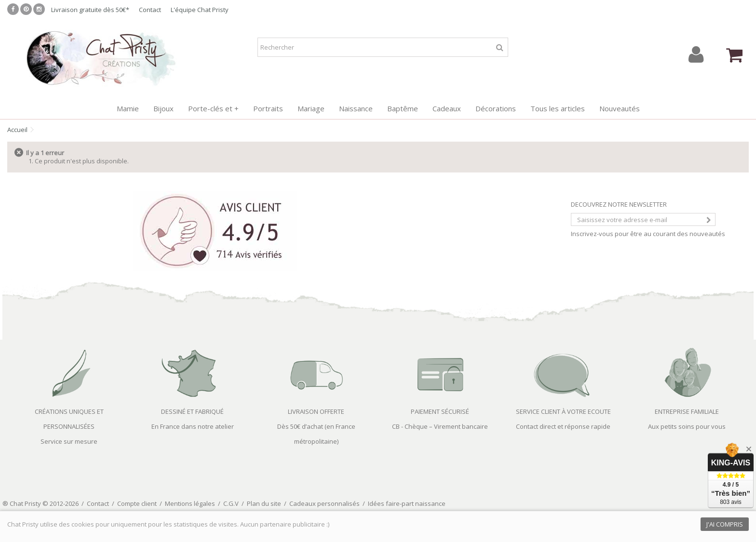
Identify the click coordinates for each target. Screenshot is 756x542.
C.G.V (231, 503)
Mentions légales (190, 503)
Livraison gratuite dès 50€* (90, 10)
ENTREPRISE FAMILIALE (687, 411)
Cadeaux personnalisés (324, 503)
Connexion (696, 55)
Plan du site (264, 503)
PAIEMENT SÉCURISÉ (440, 411)
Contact (150, 10)
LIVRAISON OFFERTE (316, 411)
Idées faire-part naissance (407, 503)
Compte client (137, 503)
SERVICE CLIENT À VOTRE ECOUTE (563, 411)
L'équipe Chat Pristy (200, 10)
